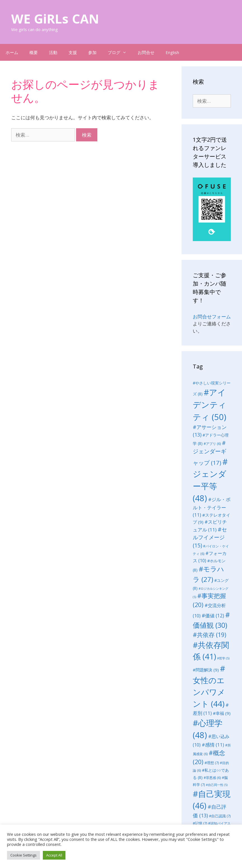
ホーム (12, 52)
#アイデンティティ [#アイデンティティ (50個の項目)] (210, 405)
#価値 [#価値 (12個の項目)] (213, 616)
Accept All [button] (54, 855)
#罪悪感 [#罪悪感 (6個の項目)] (212, 778)
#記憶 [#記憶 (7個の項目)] (200, 823)
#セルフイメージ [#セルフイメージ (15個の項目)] (210, 537)
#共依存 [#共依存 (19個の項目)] (210, 635)
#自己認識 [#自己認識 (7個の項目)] (220, 816)
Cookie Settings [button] (24, 855)
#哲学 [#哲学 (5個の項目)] (223, 658)
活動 (53, 52)
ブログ (120, 52)
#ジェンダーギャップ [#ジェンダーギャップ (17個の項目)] (210, 453)
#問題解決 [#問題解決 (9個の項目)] (206, 670)
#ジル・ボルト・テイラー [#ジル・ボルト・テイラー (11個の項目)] (212, 507)
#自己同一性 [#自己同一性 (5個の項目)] (217, 785)
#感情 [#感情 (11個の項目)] (213, 745)
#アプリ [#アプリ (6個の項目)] (212, 444)
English (172, 52)
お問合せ (146, 52)
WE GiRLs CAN (55, 19)
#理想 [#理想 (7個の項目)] (212, 763)
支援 (73, 52)
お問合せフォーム (212, 317)
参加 (92, 52)
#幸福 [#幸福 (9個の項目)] (222, 713)
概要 (34, 52)
